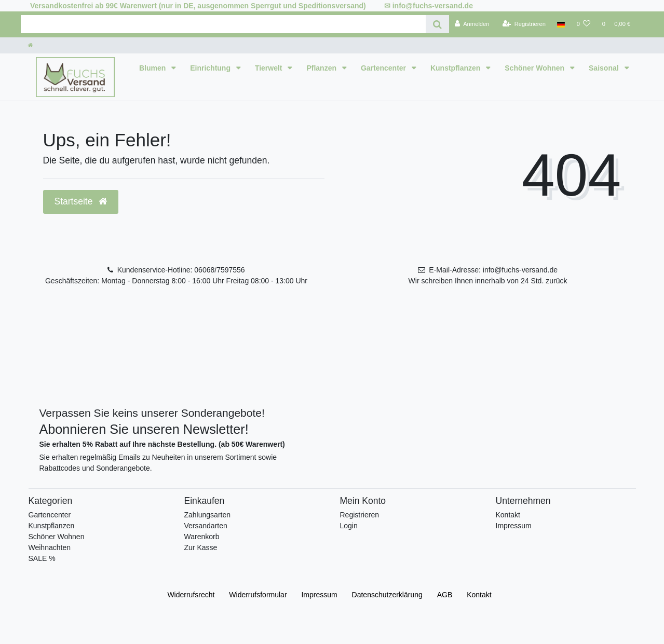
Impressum (514, 526)
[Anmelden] (472, 24)
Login (349, 526)
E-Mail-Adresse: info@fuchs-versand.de (493, 270)
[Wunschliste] (583, 24)
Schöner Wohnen (536, 68)
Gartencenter (384, 68)
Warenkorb (202, 537)
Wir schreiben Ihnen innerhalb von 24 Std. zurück (488, 281)
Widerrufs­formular (258, 595)
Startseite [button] (81, 201)
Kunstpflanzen (456, 68)
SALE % (42, 558)
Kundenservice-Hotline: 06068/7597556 (181, 270)
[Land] (561, 24)
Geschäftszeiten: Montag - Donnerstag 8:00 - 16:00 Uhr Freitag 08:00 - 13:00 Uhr (176, 281)
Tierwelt (270, 68)
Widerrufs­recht (191, 595)
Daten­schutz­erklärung (387, 595)
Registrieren (360, 515)
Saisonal (605, 68)
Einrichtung (211, 68)
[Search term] (223, 24)
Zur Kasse (201, 547)
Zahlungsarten (208, 515)
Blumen (153, 68)
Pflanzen (322, 68)
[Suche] (437, 24)
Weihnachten (50, 547)
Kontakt (508, 515)
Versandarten (206, 526)
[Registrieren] (524, 24)
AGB (445, 595)
